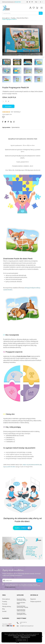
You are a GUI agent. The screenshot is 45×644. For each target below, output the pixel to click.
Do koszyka (8, 106)
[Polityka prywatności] (10, 587)
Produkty (13, 18)
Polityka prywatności (25, 637)
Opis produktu (6, 127)
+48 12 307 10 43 (23, 623)
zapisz (39, 580)
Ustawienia (16, 637)
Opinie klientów (16, 127)
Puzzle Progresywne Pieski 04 (9, 19)
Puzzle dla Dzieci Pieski (22, 18)
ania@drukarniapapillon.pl (24, 626)
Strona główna (6, 18)
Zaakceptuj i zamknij (22, 640)
